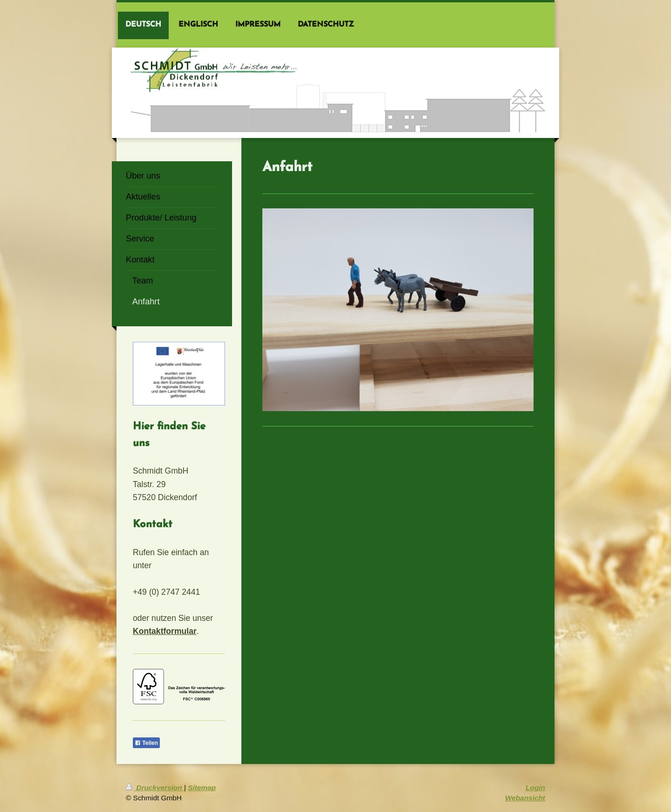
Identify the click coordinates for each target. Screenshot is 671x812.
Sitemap (202, 788)
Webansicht (525, 798)
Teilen (146, 743)
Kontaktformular (165, 631)
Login (535, 788)
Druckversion (155, 788)
